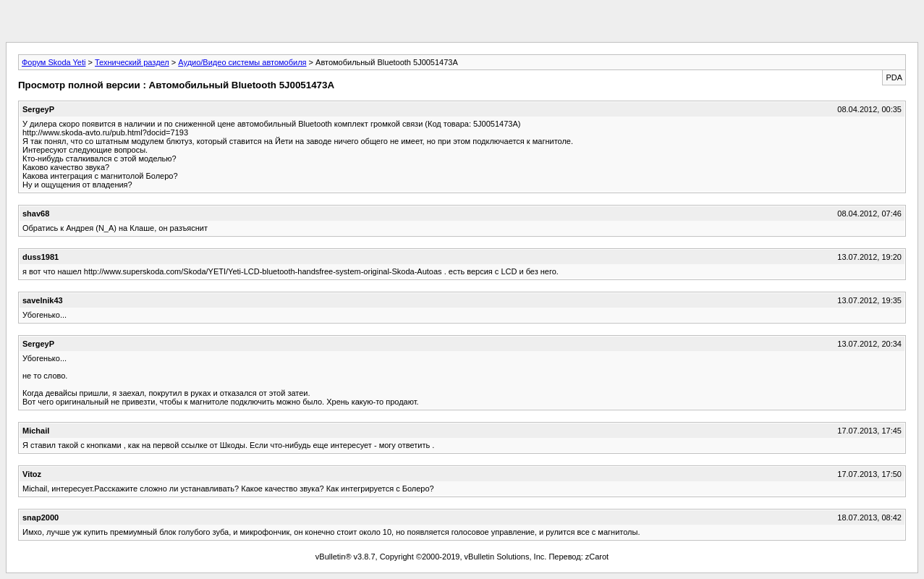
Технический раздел (132, 62)
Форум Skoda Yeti (54, 62)
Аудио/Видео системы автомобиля (242, 62)
